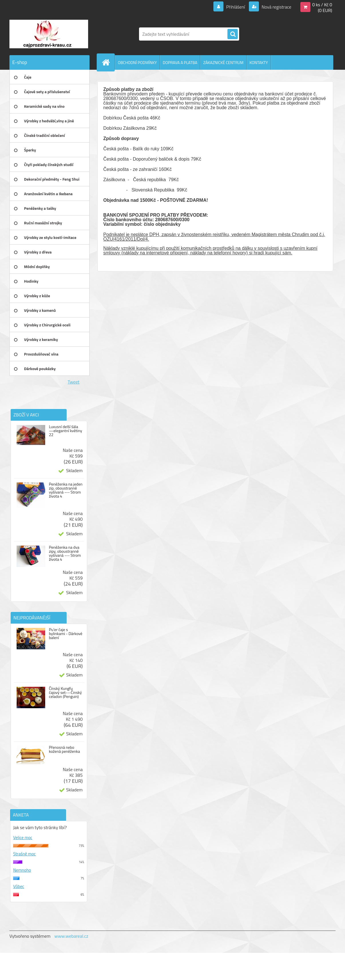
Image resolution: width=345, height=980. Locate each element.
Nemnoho (22, 870)
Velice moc (23, 838)
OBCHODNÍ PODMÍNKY (137, 62)
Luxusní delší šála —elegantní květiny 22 (66, 431)
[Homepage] (108, 62)
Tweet (73, 382)
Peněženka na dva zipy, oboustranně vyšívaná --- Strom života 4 (65, 553)
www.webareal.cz (71, 936)
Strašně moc (24, 854)
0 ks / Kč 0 (322, 5)
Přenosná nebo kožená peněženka (65, 749)
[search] (233, 34)
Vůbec (19, 886)
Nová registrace (276, 7)
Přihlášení (236, 7)
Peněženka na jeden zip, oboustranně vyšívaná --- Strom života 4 (66, 490)
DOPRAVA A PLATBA (180, 62)
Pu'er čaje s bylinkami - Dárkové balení (66, 634)
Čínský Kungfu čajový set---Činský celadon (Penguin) (65, 692)
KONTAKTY (259, 62)
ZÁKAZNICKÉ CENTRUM (223, 62)
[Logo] (49, 34)
